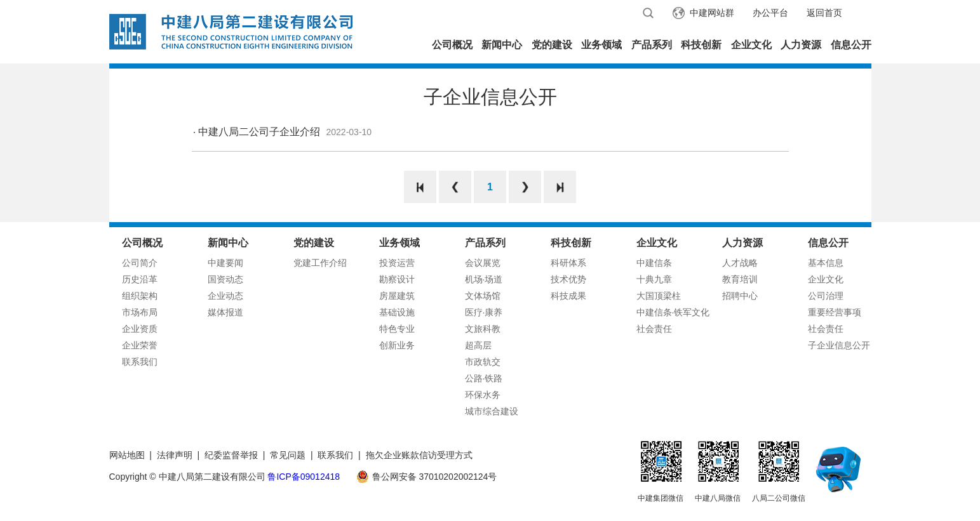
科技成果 (568, 296)
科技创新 (701, 45)
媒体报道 (225, 312)
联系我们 (140, 362)
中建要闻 (225, 263)
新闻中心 (502, 45)
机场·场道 (484, 279)
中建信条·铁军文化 (673, 312)
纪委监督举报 (231, 455)
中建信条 (654, 263)
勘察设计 (397, 279)
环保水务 (483, 395)
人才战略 (740, 263)
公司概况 (452, 45)
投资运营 (397, 263)
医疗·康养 (484, 312)
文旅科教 (483, 329)
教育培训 (740, 279)
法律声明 (175, 455)
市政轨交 (483, 362)
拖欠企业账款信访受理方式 (419, 455)
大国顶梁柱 (659, 296)
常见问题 (288, 455)
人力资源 (801, 45)
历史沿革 (140, 279)
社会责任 (654, 329)
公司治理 (826, 296)
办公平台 (770, 13)
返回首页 (824, 13)
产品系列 (652, 45)
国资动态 (225, 279)
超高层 (478, 345)
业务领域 (601, 45)
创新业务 (397, 345)
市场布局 (140, 312)
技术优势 (568, 279)
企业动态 (225, 296)
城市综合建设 (492, 411)
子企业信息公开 (839, 345)
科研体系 (568, 263)
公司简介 (140, 263)
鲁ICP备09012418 (304, 477)
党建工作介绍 (320, 263)
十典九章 (654, 279)
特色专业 (397, 329)
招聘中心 (740, 296)
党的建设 (552, 45)
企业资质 (140, 329)
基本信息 (826, 263)
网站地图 (127, 455)
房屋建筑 (397, 296)
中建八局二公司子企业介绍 (259, 132)
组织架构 (140, 296)
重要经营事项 (835, 312)
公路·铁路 (484, 378)
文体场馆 (483, 296)
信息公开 (851, 45)
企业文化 (751, 45)
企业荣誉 (140, 345)
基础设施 (397, 312)
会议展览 (483, 263)
